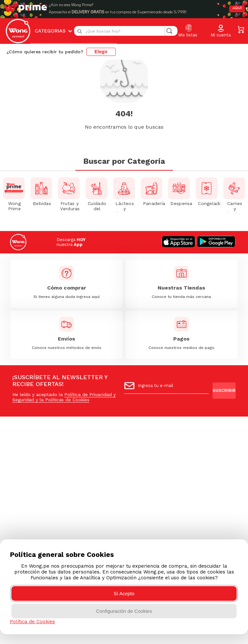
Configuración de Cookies (124, 611)
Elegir (101, 48)
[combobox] (126, 27)
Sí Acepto (124, 593)
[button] (221, 28)
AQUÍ (237, 7)
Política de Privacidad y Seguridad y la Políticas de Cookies (64, 397)
